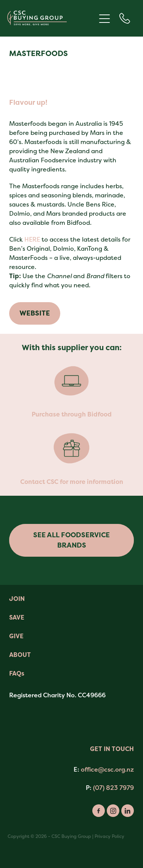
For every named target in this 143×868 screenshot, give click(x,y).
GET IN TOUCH (112, 749)
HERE (32, 239)
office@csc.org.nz (107, 769)
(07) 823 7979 (113, 788)
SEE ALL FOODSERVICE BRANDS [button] (71, 540)
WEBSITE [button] (35, 313)
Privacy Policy (109, 836)
